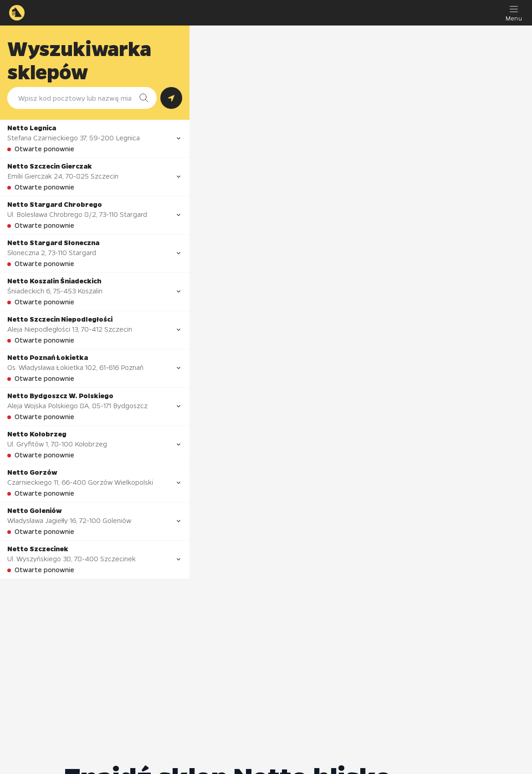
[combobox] (73, 98)
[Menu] (514, 13)
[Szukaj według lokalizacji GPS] (171, 98)
